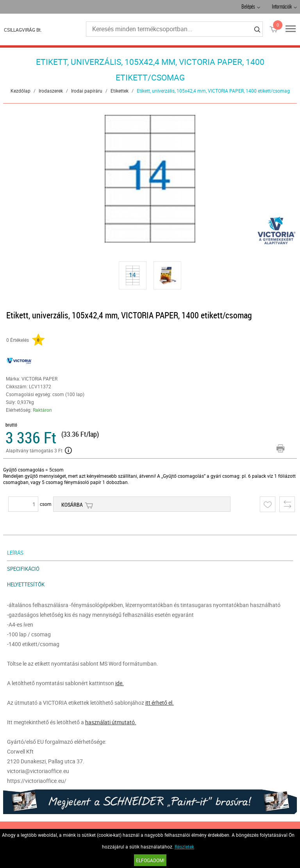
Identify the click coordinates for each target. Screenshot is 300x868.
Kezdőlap (21, 91)
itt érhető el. (160, 703)
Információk (282, 7)
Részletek (184, 847)
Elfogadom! (150, 860)
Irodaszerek (51, 91)
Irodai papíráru (87, 91)
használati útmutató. (111, 722)
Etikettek (120, 91)
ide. (120, 683)
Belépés (248, 7)
